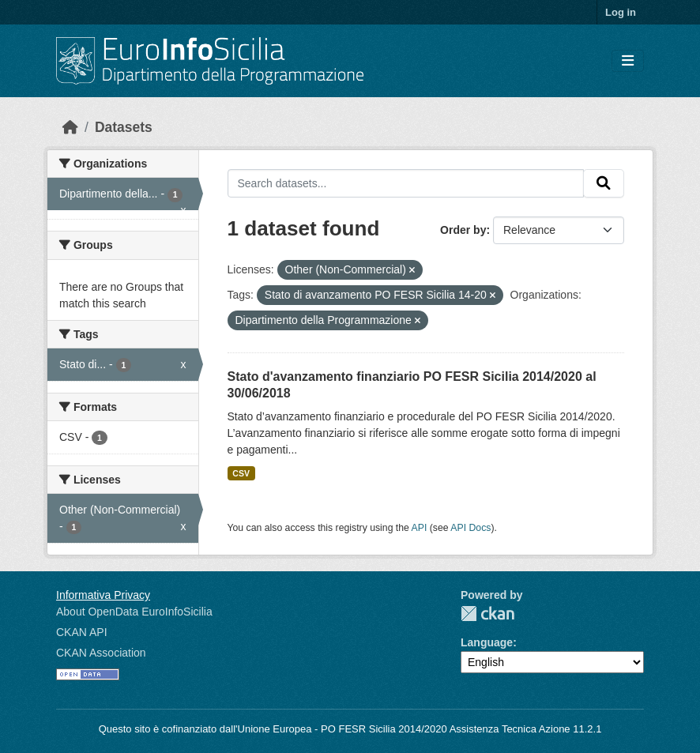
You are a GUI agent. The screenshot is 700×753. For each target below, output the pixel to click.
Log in (621, 12)
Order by (463, 230)
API (420, 528)
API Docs (470, 528)
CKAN (487, 614)
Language (487, 642)
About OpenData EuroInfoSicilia (134, 612)
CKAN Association (101, 653)
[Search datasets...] (406, 183)
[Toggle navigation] (628, 61)
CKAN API (82, 632)
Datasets (124, 127)
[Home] (70, 127)
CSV (241, 473)
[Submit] (604, 183)
